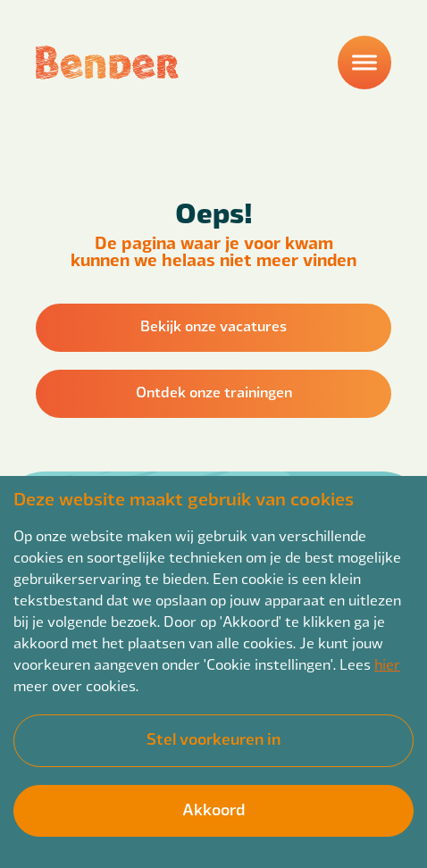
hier (387, 664)
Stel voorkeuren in (213, 738)
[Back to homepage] (107, 63)
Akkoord (213, 809)
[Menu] (364, 63)
